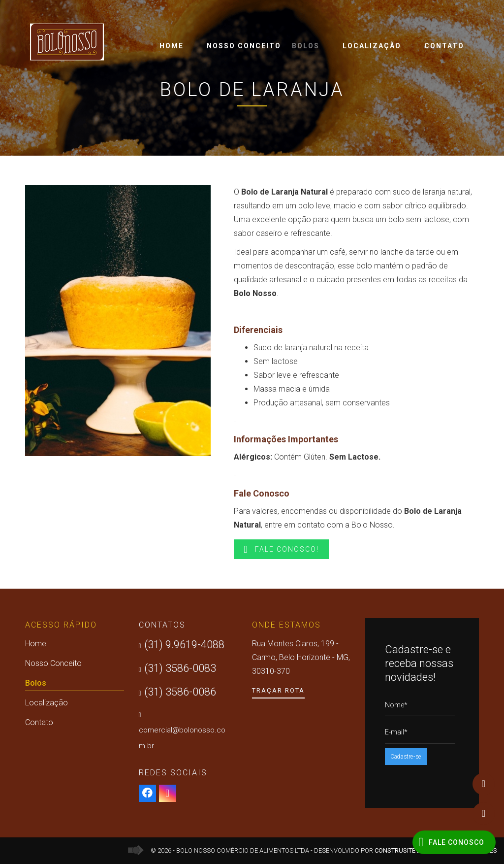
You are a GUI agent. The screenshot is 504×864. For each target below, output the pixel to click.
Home (172, 46)
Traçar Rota (278, 690)
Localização (372, 46)
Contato (444, 46)
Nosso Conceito (244, 46)
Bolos (306, 47)
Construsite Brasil (406, 850)
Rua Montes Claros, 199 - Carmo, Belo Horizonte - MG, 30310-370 (301, 657)
